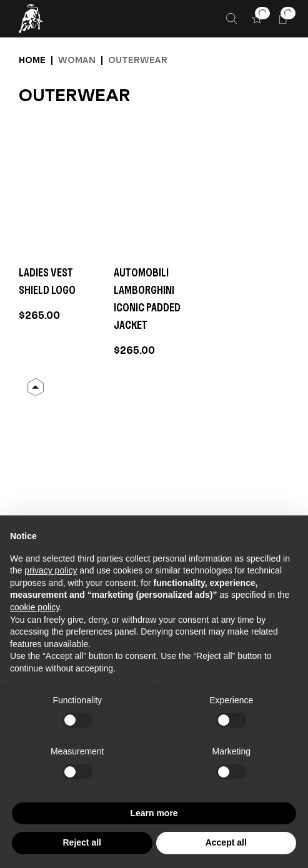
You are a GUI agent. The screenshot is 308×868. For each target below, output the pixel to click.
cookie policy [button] (35, 607)
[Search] (231, 18)
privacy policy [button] (51, 570)
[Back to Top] (36, 388)
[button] (257, 18)
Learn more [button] (154, 813)
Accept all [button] (226, 842)
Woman (77, 60)
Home (32, 60)
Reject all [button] (82, 842)
